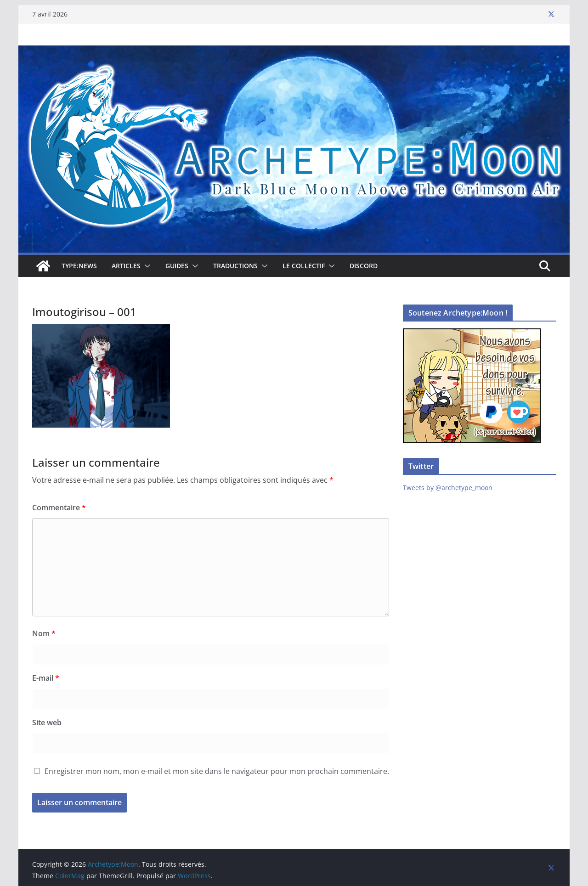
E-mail (46, 678)
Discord (364, 266)
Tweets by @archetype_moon (448, 488)
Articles (126, 266)
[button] (146, 266)
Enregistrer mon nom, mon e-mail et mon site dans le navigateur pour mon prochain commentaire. (217, 771)
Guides (177, 266)
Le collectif (304, 266)
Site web (47, 722)
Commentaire (59, 508)
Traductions (235, 266)
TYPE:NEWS (79, 266)
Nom (44, 633)
